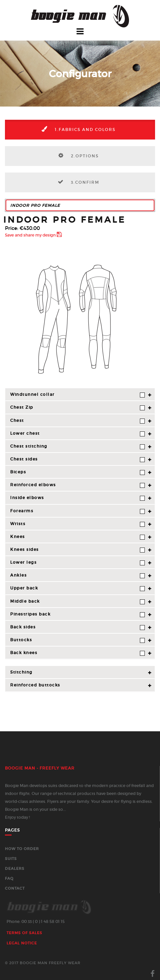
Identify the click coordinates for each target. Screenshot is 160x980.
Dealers (15, 869)
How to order (22, 849)
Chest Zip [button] (78, 408)
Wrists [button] (78, 524)
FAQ (9, 878)
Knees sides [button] (78, 550)
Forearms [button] (78, 511)
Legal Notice (22, 943)
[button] (80, 205)
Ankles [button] (78, 575)
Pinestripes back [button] (78, 614)
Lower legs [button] (78, 563)
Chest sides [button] (78, 459)
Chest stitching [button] (78, 446)
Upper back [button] (78, 588)
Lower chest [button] (78, 434)
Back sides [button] (78, 627)
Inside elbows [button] (78, 498)
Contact (15, 888)
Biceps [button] (78, 472)
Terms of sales (24, 933)
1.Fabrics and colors (76, 129)
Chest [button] (78, 421)
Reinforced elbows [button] (78, 485)
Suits (11, 859)
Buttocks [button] (78, 640)
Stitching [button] (21, 672)
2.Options (76, 155)
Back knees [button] (78, 653)
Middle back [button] (78, 601)
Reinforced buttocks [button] (35, 685)
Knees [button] (78, 537)
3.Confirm (76, 182)
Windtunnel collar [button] (78, 395)
